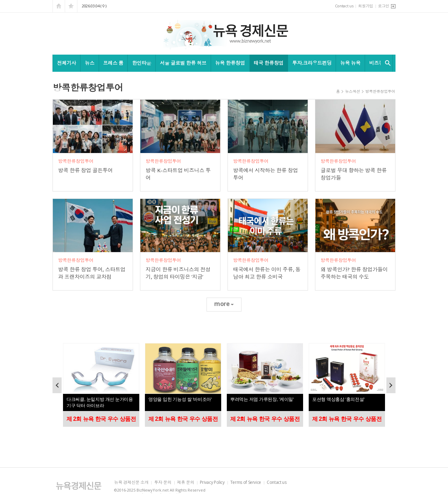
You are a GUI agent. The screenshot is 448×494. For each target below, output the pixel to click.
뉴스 (89, 63)
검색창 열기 (386, 63)
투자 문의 (163, 483)
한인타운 (141, 63)
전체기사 (66, 63)
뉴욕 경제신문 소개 (131, 483)
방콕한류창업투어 (380, 91)
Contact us (344, 6)
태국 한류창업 (269, 63)
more (224, 304)
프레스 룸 (113, 63)
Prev (57, 385)
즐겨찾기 (71, 6)
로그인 (384, 6)
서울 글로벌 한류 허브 (183, 63)
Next (391, 385)
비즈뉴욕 (379, 63)
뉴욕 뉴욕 (350, 63)
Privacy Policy (212, 483)
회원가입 (366, 6)
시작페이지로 (59, 6)
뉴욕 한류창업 (230, 63)
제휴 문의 (186, 483)
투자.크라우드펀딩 (312, 63)
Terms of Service (246, 483)
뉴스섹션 (353, 91)
